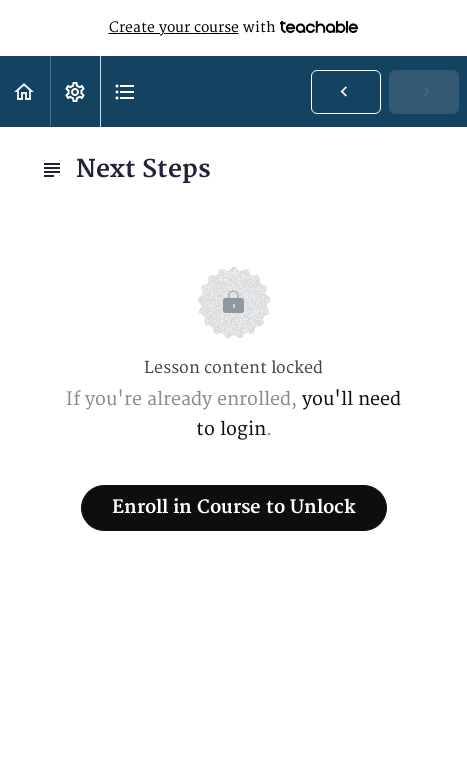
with (234, 28)
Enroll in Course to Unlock (234, 507)
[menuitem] (75, 91)
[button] (25, 91)
